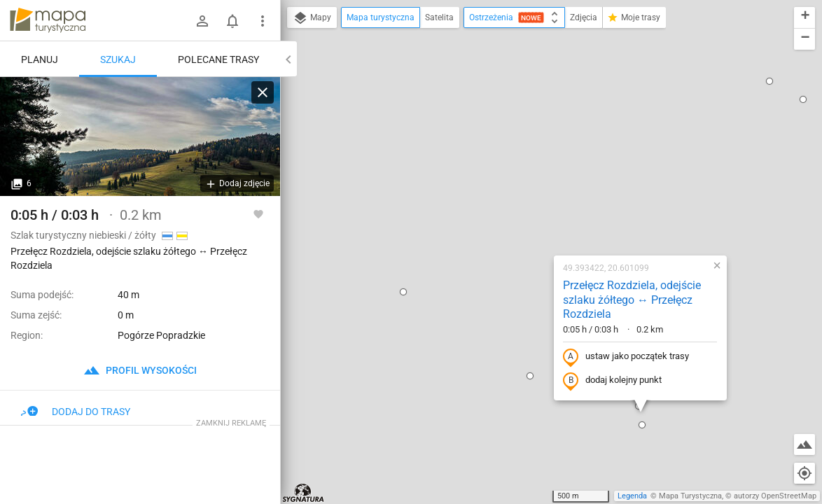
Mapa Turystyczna (690, 496)
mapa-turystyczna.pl (48, 20)
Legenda (632, 496)
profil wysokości (140, 370)
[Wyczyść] (263, 92)
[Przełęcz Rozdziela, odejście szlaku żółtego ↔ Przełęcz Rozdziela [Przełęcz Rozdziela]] (140, 136)
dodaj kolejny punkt (523, 215)
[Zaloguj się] (202, 21)
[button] (314, 126)
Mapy (312, 18)
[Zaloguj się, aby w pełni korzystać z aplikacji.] (258, 213)
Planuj (40, 59)
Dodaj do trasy (76, 412)
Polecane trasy (218, 59)
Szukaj (118, 59)
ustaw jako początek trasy (536, 191)
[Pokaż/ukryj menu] (263, 21)
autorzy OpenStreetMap (775, 496)
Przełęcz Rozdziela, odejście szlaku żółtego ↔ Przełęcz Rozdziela (542, 134)
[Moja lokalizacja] (804, 473)
